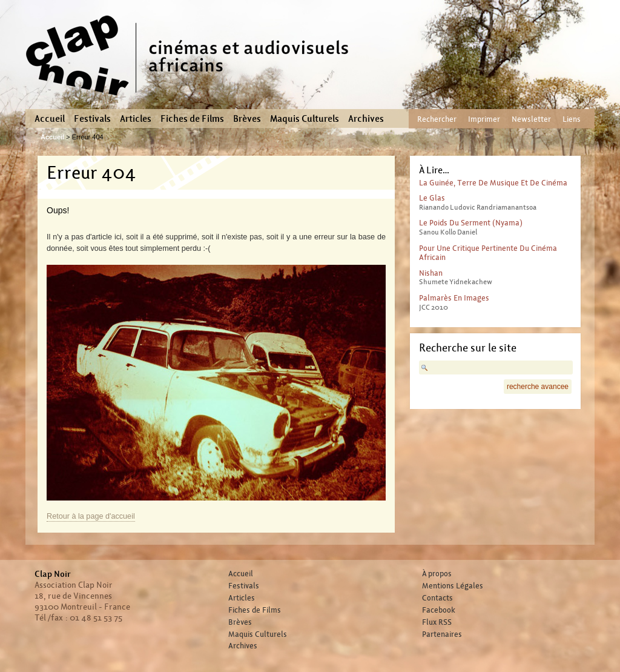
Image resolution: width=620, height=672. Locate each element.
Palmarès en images (454, 298)
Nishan (431, 273)
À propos (437, 574)
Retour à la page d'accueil (91, 516)
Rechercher (437, 119)
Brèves (247, 119)
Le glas (432, 198)
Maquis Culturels (305, 119)
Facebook (439, 610)
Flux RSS (437, 622)
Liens (572, 119)
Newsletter (531, 119)
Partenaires (442, 634)
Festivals (92, 119)
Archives (366, 119)
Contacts (437, 598)
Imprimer (484, 119)
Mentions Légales (453, 586)
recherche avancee (538, 387)
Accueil (50, 119)
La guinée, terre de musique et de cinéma (493, 183)
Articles (136, 119)
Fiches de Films (192, 119)
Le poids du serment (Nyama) (471, 223)
